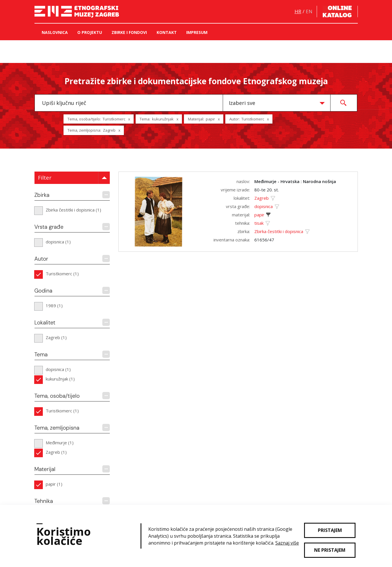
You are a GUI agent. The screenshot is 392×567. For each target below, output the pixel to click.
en (309, 11)
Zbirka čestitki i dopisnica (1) (73, 210)
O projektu (90, 32)
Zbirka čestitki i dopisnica (279, 231)
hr (298, 11)
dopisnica (264, 206)
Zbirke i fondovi (129, 32)
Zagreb (262, 198)
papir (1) (54, 484)
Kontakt (167, 32)
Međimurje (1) (60, 443)
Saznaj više (287, 543)
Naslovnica (55, 32)
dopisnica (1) (58, 242)
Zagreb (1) (56, 337)
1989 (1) (54, 305)
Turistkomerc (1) (62, 274)
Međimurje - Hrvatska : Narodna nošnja (295, 181)
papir (259, 215)
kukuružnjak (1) (60, 379)
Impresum (197, 32)
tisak (259, 223)
